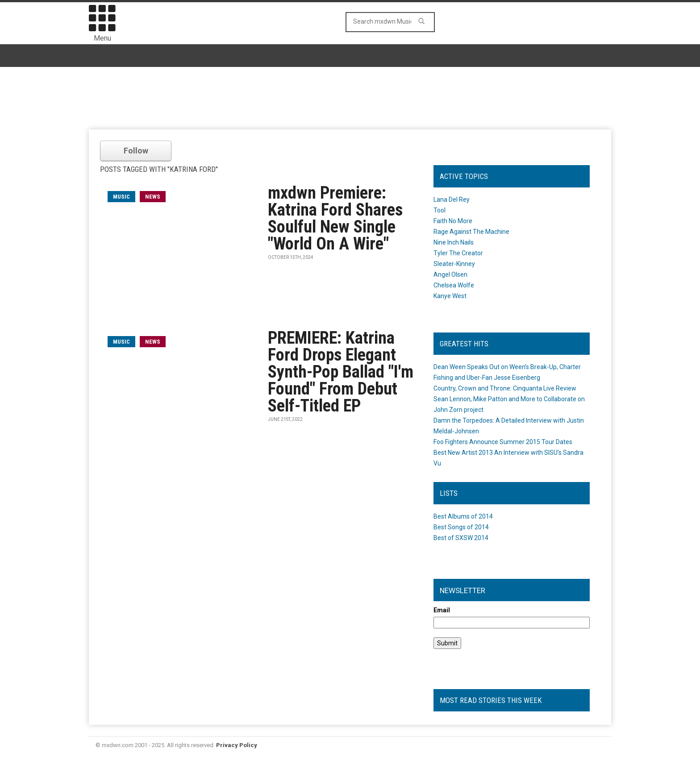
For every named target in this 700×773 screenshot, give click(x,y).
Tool (440, 210)
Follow (136, 151)
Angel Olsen (450, 274)
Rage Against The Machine (471, 232)
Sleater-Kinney (454, 264)
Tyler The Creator (458, 253)
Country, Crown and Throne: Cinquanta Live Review (505, 388)
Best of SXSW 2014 (461, 538)
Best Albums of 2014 (463, 516)
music (121, 197)
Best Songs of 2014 (461, 527)
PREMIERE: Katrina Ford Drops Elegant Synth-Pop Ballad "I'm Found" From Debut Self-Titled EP (341, 372)
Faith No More (453, 221)
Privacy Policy (237, 745)
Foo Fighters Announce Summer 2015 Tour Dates (503, 442)
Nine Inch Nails (454, 242)
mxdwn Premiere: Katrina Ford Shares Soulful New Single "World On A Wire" (335, 218)
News (153, 197)
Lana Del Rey (452, 199)
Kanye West (450, 296)
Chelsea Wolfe (454, 285)
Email (442, 610)
